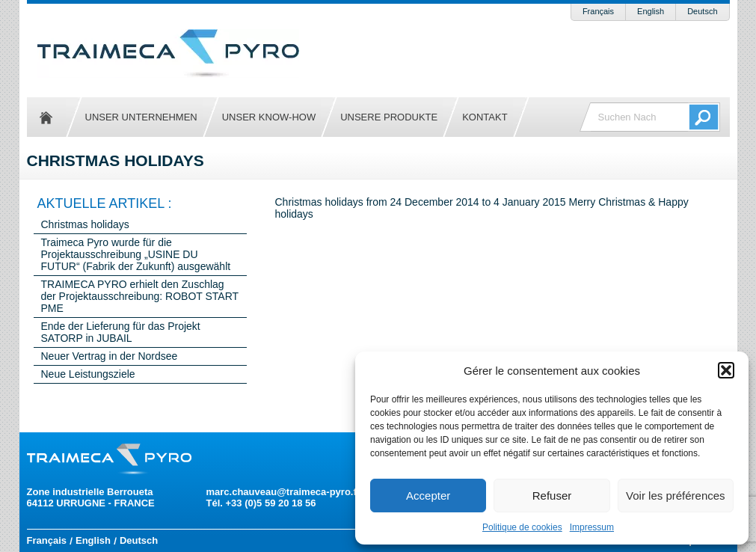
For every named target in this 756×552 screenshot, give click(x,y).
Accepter (428, 496)
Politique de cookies (522, 527)
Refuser (552, 496)
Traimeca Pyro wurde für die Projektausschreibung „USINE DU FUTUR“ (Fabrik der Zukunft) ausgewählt (136, 254)
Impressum (592, 527)
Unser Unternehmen (141, 117)
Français (598, 11)
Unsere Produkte (389, 117)
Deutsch (702, 11)
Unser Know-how (269, 117)
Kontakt (485, 117)
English (651, 11)
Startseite (46, 117)
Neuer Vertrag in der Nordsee (110, 356)
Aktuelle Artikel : (105, 203)
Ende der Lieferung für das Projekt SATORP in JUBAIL (121, 332)
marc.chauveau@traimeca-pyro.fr (283, 492)
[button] (726, 370)
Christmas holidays (85, 224)
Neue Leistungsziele (88, 374)
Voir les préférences (676, 496)
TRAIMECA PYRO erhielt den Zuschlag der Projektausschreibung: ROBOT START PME (140, 296)
